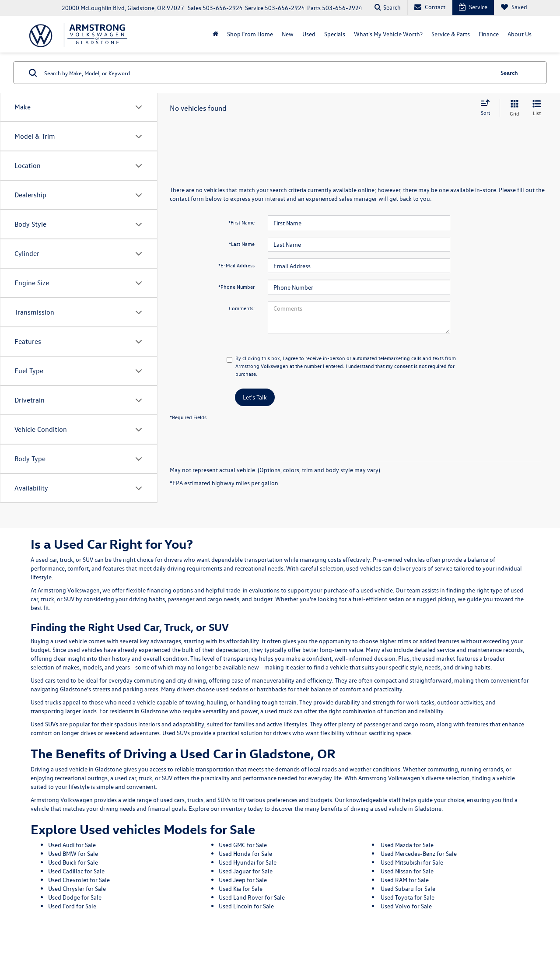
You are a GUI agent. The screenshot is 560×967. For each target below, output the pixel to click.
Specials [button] (335, 34)
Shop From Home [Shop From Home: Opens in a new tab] (250, 34)
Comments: (242, 308)
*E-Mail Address (236, 265)
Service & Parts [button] (451, 34)
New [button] (288, 34)
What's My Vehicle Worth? (388, 34)
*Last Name (242, 244)
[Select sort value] (488, 108)
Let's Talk (255, 397)
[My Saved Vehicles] (514, 8)
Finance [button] (489, 34)
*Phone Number (236, 287)
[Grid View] (513, 108)
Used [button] (309, 34)
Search (509, 72)
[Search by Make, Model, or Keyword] (268, 73)
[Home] (215, 34)
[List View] (537, 108)
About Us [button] (520, 34)
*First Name (241, 222)
